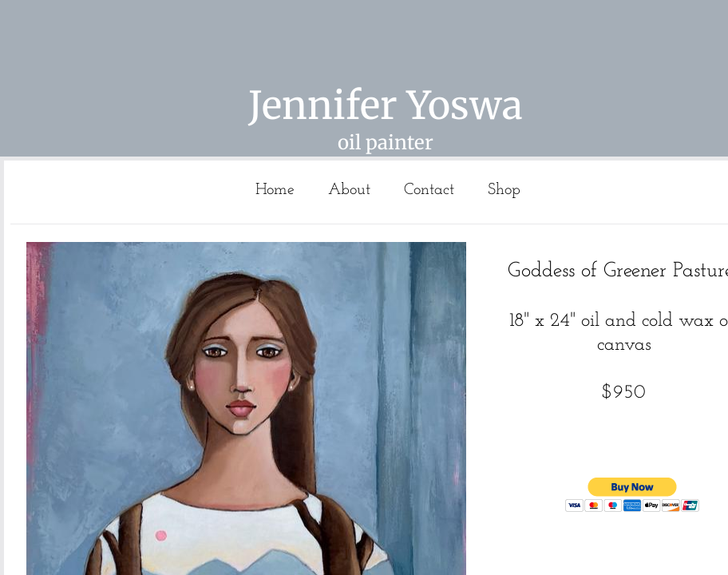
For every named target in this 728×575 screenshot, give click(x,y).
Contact (429, 190)
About (349, 190)
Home (275, 190)
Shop (504, 190)
